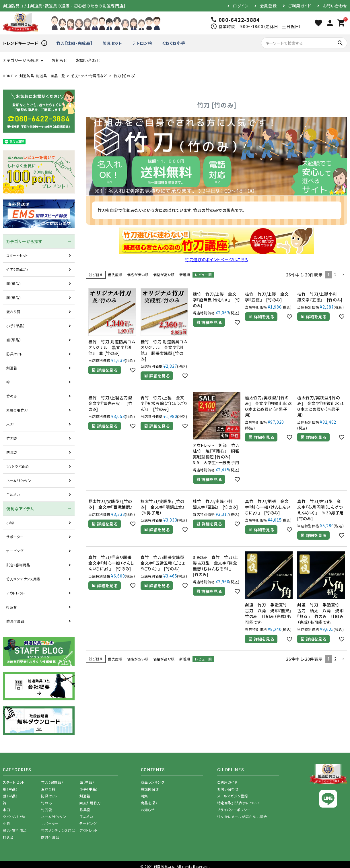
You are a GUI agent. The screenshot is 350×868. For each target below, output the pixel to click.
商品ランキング (153, 782)
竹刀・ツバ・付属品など (89, 76)
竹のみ (12, 396)
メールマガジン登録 (233, 796)
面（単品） (14, 283)
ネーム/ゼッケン (19, 480)
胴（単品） (14, 298)
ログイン (241, 6)
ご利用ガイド (300, 6)
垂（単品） (14, 340)
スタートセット (17, 255)
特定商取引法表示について (239, 803)
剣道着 (12, 368)
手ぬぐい (13, 494)
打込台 (12, 607)
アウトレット (15, 593)
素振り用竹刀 (17, 410)
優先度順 (115, 275)
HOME (8, 76)
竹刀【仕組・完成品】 (74, 43)
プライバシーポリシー (234, 810)
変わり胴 (13, 312)
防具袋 (12, 452)
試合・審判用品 (18, 565)
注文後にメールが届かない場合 (242, 816)
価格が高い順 (164, 275)
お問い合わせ (335, 6)
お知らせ (59, 60)
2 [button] (336, 274)
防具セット (112, 43)
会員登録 (268, 6)
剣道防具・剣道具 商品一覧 (42, 76)
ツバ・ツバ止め (18, 466)
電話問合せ (150, 789)
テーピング (15, 551)
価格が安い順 (138, 275)
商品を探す (150, 803)
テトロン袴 (142, 43)
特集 (144, 796)
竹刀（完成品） (17, 269)
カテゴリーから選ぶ (21, 60)
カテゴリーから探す (24, 241)
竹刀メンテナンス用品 (23, 579)
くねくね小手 (174, 43)
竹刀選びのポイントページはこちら (217, 259)
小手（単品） (15, 326)
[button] (343, 275)
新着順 (185, 275)
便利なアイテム (20, 509)
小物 (10, 523)
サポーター (15, 537)
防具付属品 (15, 621)
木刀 (10, 424)
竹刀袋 (12, 438)
